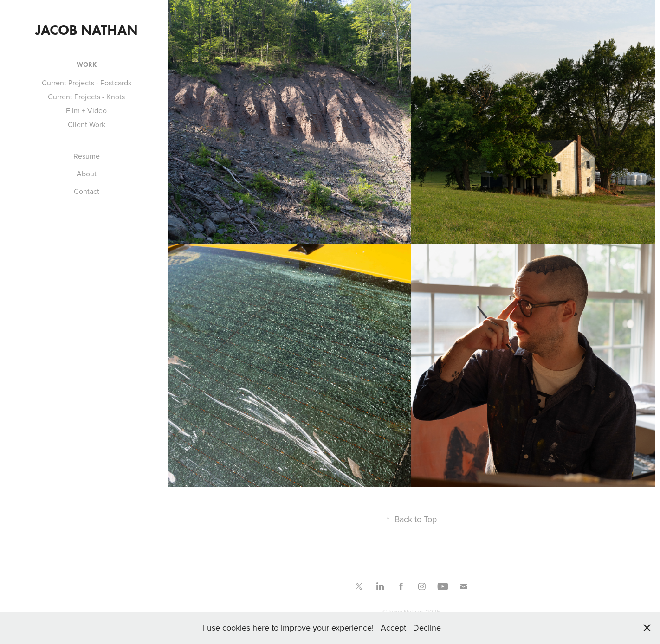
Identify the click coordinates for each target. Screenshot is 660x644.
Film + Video (86, 110)
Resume (87, 156)
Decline (427, 628)
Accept (393, 628)
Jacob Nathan (87, 30)
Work (87, 65)
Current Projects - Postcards (87, 83)
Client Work (87, 124)
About (87, 174)
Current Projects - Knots (86, 97)
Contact (87, 191)
